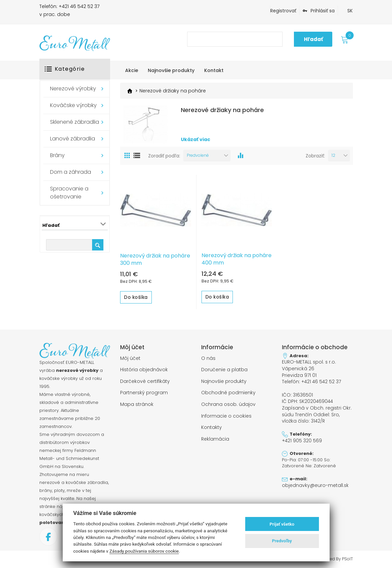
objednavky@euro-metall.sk (312, 481)
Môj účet (130, 358)
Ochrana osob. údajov (228, 403)
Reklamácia (215, 436)
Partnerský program (144, 392)
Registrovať (283, 11)
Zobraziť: (315, 155)
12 (333, 155)
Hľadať (313, 39)
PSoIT (347, 559)
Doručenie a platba (224, 369)
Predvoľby (282, 541)
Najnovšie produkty (224, 380)
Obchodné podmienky (228, 392)
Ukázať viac (195, 139)
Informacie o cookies (226, 414)
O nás (208, 358)
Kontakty (212, 425)
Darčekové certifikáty (145, 380)
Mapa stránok (137, 403)
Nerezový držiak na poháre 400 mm (237, 259)
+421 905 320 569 (301, 437)
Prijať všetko (282, 524)
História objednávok (144, 369)
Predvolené (198, 155)
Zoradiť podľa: (164, 155)
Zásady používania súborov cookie (144, 551)
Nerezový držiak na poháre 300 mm (155, 259)
